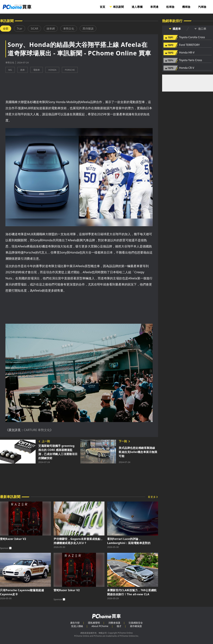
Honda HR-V (187, 53)
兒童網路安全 (136, 623)
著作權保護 (136, 626)
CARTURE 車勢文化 (37, 430)
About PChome (100, 626)
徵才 (119, 626)
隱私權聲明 (94, 623)
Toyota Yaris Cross (191, 60)
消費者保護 (114, 623)
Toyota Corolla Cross (192, 37)
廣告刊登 (75, 623)
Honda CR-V (187, 68)
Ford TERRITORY (189, 45)
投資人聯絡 (77, 626)
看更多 (152, 497)
